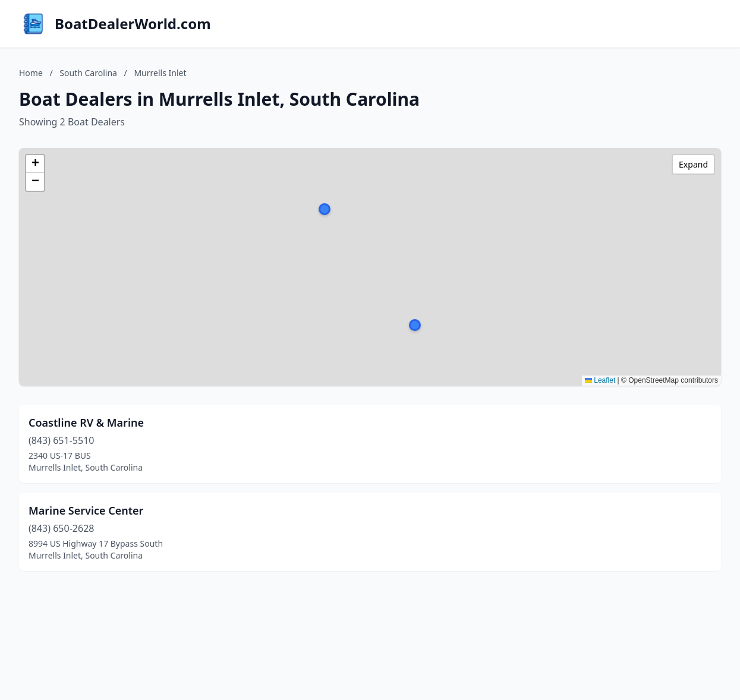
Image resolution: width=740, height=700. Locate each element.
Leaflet (600, 380)
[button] (415, 325)
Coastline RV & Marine (86, 422)
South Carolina (88, 73)
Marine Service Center (86, 510)
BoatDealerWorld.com (133, 24)
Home (31, 73)
